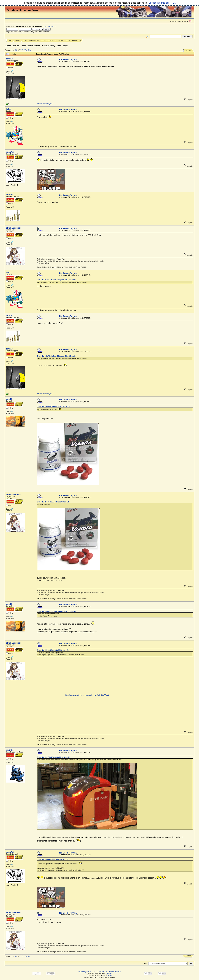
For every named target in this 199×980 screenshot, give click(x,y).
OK (174, 3)
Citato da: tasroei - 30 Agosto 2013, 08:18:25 (53, 406)
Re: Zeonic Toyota (68, 59)
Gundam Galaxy (49, 46)
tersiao (9, 59)
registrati (52, 26)
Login (68, 40)
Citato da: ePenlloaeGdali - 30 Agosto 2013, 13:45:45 (56, 611)
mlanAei (10, 152)
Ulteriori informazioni (159, 3)
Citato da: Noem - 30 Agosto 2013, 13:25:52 (53, 502)
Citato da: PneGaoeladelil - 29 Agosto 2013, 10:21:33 (56, 280)
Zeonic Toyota (63, 46)
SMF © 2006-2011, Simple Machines (109, 972)
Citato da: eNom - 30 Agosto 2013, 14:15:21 (53, 650)
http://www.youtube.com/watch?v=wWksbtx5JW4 (87, 695)
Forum (17, 40)
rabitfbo (10, 750)
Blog (25, 40)
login (45, 26)
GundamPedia (34, 40)
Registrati (76, 40)
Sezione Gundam (34, 46)
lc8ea (9, 109)
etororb (10, 195)
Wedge (110, 975)
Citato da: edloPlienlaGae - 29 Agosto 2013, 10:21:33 (56, 356)
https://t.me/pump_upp (45, 104)
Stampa (189, 51)
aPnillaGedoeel (13, 228)
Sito (10, 40)
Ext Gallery (59, 40)
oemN (9, 399)
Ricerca (50, 40)
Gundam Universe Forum (15, 46)
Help (43, 40)
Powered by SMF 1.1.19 (86, 972)
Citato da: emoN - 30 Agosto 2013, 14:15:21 (53, 859)
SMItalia (109, 974)
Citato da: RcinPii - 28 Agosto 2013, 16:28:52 (53, 757)
